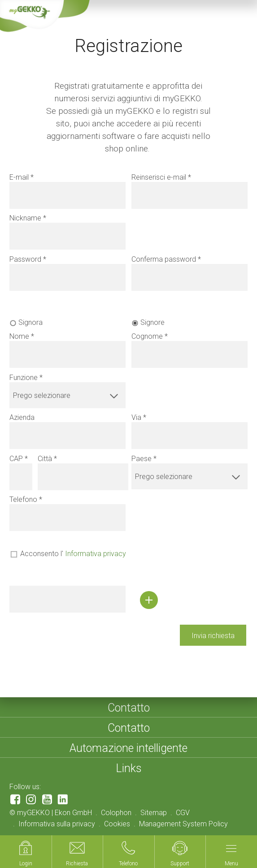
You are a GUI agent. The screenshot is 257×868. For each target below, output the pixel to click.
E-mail (19, 177)
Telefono (23, 499)
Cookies (117, 824)
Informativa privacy (96, 554)
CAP (16, 459)
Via (136, 417)
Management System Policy (183, 824)
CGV (183, 813)
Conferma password (164, 259)
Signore (152, 322)
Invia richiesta (213, 636)
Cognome (147, 336)
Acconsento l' (73, 554)
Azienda (22, 417)
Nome (19, 336)
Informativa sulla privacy (57, 824)
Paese (142, 459)
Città (45, 459)
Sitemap (154, 813)
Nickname (25, 218)
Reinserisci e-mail (159, 177)
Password (25, 259)
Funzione (24, 378)
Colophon (116, 813)
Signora (30, 322)
